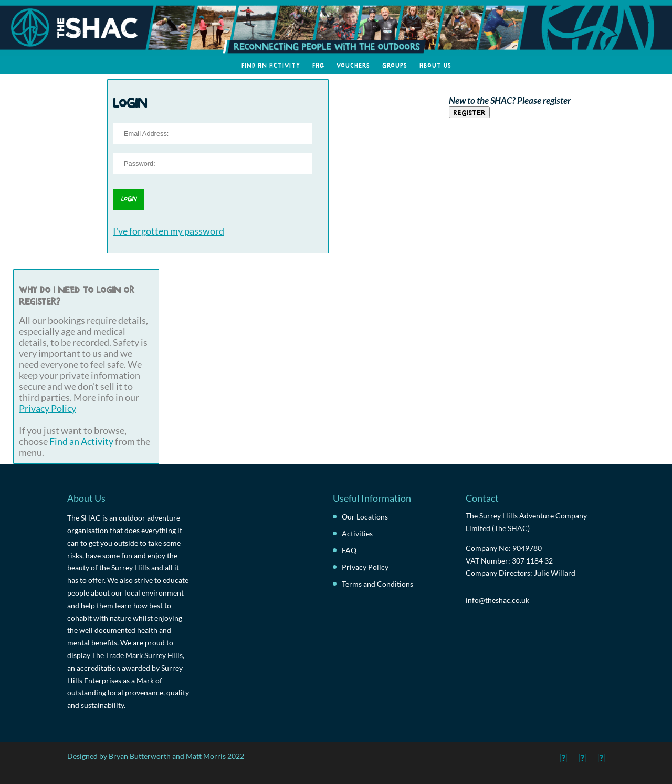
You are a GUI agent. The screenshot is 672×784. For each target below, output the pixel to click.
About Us (435, 65)
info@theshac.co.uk (497, 600)
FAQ (318, 65)
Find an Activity (271, 65)
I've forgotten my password (169, 231)
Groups (395, 65)
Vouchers (353, 65)
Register (469, 112)
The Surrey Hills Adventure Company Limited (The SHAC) (526, 522)
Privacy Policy (48, 409)
